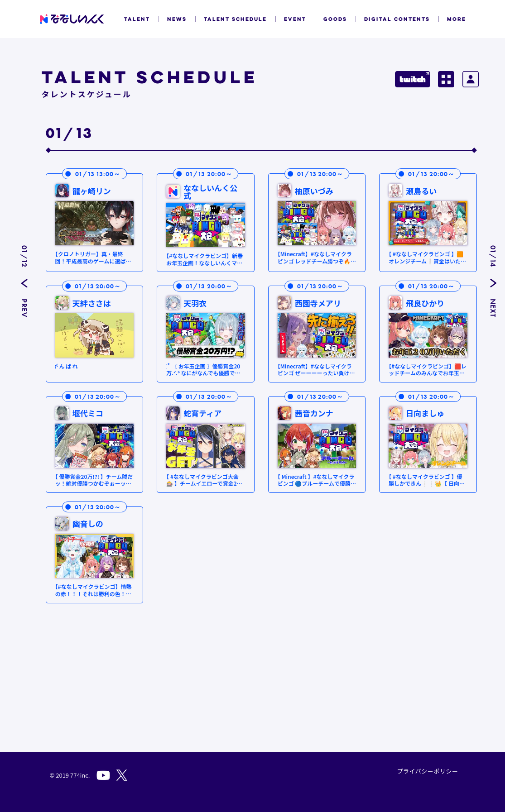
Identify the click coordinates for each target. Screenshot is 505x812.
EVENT (295, 19)
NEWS (177, 19)
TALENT (137, 19)
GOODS (335, 19)
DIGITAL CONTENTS (397, 19)
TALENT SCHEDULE (235, 19)
